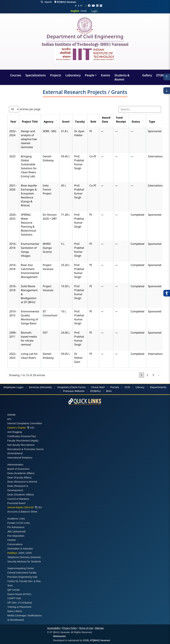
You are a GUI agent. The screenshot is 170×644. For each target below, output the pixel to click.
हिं (28, 428)
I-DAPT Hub (14, 598)
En (33, 428)
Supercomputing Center (21, 568)
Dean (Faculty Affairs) (19, 477)
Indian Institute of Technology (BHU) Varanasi (85, 45)
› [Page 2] (159, 375)
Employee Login (14, 387)
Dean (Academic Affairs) (21, 473)
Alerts (19, 611)
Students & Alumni (122, 77)
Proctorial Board (16, 503)
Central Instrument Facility (22, 573)
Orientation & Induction (20, 549)
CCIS (127, 387)
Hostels (12, 540)
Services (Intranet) (40, 387)
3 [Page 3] (153, 375)
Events (106, 75)
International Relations (20, 458)
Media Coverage (17, 615)
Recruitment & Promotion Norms (25, 449)
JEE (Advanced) (16, 531)
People (90, 75)
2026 (21, 553)
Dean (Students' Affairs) (21, 495)
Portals (115, 387)
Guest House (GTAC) (19, 594)
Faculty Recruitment (19, 441)
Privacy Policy (70, 628)
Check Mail (98, 387)
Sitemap (99, 628)
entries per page (25, 109)
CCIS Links (24, 523)
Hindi (84, 11)
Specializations (36, 75)
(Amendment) (15, 453)
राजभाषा (11, 415)
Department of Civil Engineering (85, 37)
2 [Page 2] (147, 375)
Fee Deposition (16, 536)
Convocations (15, 544)
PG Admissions (16, 527)
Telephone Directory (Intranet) (24, 557)
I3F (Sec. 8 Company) (20, 603)
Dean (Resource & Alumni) (22, 482)
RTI (9, 419)
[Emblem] (85, 56)
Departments (158, 387)
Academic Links (16, 519)
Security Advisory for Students (24, 561)
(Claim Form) (78, 387)
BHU (109, 391)
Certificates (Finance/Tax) (22, 436)
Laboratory (73, 75)
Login (94, 11)
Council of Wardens (18, 499)
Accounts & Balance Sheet (22, 512)
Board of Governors (18, 469)
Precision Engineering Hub (22, 577)
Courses (16, 75)
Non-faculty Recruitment (21, 445)
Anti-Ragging (15, 432)
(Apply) (34, 441)
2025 (29, 553)
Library (140, 387)
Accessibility (54, 628)
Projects (56, 75)
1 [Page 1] (142, 375)
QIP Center (14, 590)
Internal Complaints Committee (25, 423)
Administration (15, 465)
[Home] (85, 26)
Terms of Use (86, 628)
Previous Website (74, 391)
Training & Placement (19, 607)
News (10, 611)
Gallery (147, 75)
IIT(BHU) (162, 75)
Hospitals (63, 387)
